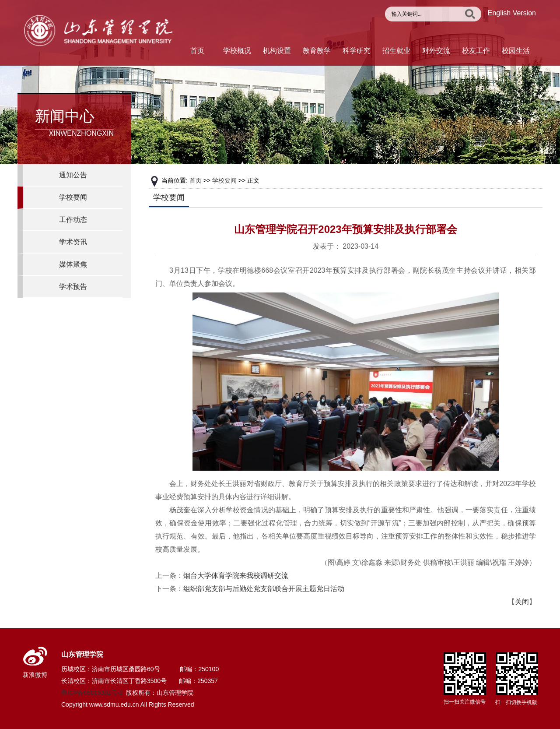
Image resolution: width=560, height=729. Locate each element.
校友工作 (476, 51)
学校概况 (237, 51)
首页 (197, 51)
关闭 (522, 602)
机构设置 (277, 51)
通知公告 (73, 175)
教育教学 (317, 51)
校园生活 (516, 51)
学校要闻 (73, 197)
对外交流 (436, 51)
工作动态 (73, 220)
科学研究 (357, 51)
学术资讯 (73, 242)
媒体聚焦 (73, 264)
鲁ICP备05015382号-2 (92, 693)
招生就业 (396, 51)
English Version (512, 13)
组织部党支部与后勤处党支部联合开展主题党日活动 (264, 589)
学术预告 (73, 287)
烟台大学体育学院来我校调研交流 (236, 576)
